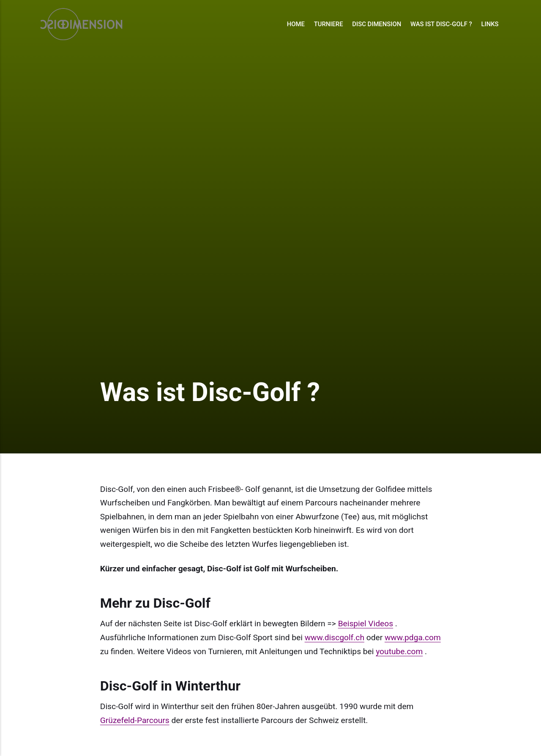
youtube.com (399, 651)
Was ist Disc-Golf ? (441, 24)
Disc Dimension (377, 24)
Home (296, 24)
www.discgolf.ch (335, 637)
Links (490, 24)
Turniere (329, 24)
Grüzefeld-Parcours (135, 720)
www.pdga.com (413, 637)
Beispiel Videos (366, 624)
